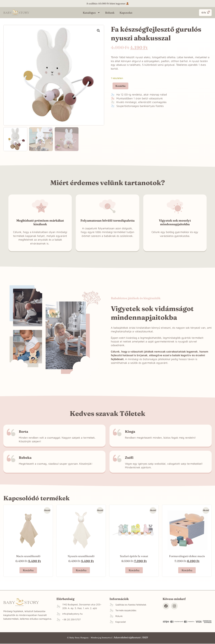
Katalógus (91, 13)
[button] (98, 31)
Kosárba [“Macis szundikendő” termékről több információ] (28, 570)
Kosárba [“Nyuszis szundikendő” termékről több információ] (81, 570)
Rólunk (110, 13)
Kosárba (120, 86)
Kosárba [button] (134, 570)
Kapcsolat (126, 13)
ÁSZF (145, 637)
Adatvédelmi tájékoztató (127, 637)
